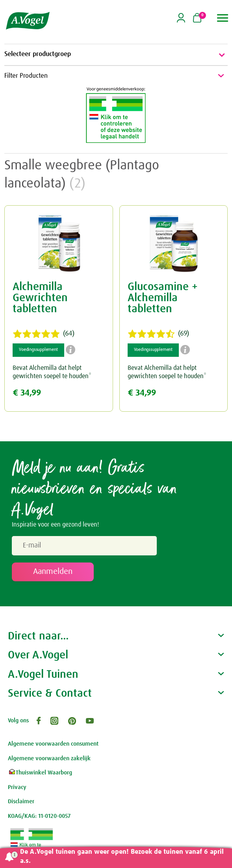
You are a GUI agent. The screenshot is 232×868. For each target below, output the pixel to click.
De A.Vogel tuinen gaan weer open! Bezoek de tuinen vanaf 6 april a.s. (122, 857)
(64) (44, 334)
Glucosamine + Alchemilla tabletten (163, 298)
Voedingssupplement (38, 350)
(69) (158, 334)
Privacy (17, 787)
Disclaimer (21, 801)
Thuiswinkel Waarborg (40, 773)
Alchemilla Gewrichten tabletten (40, 298)
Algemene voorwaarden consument (53, 744)
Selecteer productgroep (116, 55)
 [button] (223, 18)
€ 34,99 (27, 393)
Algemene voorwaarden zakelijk (49, 758)
